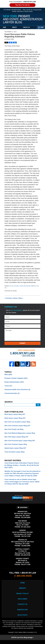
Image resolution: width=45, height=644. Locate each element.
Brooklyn (17, 286)
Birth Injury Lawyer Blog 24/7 (15, 415)
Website (15, 27)
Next (21, 298)
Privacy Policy (22, 597)
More (42, 27)
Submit (22, 343)
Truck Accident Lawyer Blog (15, 452)
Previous (8, 298)
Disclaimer (23, 602)
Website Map (22, 613)
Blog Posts (22, 619)
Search (38, 405)
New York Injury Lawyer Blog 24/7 (17, 437)
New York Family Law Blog (14, 430)
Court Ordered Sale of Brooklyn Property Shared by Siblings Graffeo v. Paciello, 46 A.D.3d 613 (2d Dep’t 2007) (22, 466)
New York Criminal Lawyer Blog (16, 445)
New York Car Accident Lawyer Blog (17, 422)
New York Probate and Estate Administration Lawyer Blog (23, 19)
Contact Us (28, 27)
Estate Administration (26, 286)
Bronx (12, 286)
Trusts (8, 386)
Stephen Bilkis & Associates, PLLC (28, 636)
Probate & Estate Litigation (16, 378)
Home (5, 27)
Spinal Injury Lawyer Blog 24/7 (15, 449)
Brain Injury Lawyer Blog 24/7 (15, 418)
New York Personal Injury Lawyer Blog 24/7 (20, 441)
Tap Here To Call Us (22, 5)
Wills (8, 375)
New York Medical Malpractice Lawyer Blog (20, 434)
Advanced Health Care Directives (18, 390)
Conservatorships (12, 393)
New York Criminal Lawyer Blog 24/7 (18, 426)
